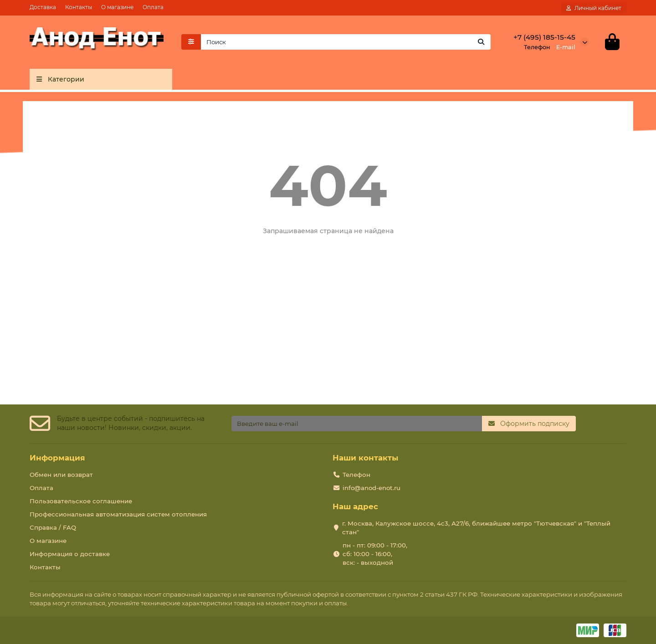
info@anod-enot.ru (372, 488)
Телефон (356, 475)
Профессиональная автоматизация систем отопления (118, 514)
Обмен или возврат (61, 475)
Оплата (153, 7)
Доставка (43, 7)
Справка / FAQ (53, 527)
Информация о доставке (70, 554)
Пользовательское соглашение (81, 501)
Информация (57, 458)
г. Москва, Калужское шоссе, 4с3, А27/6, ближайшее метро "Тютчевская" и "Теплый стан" (476, 528)
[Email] (357, 424)
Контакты (79, 7)
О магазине (117, 7)
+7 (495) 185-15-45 (544, 38)
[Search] (346, 42)
